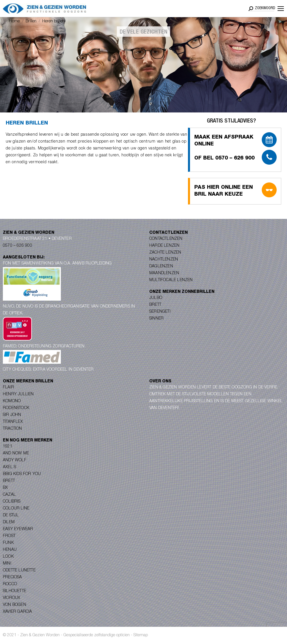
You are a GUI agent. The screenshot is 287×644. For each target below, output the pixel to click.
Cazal (9, 495)
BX (5, 488)
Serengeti (160, 312)
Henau (10, 550)
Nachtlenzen (164, 260)
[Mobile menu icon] (281, 9)
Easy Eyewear (18, 529)
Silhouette (14, 591)
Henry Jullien (18, 394)
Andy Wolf (15, 460)
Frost (9, 536)
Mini (7, 564)
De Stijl (11, 515)
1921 (8, 447)
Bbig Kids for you (22, 474)
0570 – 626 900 (18, 246)
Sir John (12, 415)
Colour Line (16, 509)
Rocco (10, 584)
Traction (12, 429)
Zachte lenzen (165, 253)
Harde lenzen (164, 246)
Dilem (9, 522)
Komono (12, 401)
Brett (155, 305)
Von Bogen (14, 605)
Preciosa (12, 577)
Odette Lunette (19, 571)
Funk (8, 543)
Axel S (9, 467)
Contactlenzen (166, 239)
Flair (8, 388)
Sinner (156, 319)
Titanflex (13, 422)
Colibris (12, 502)
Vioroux (11, 598)
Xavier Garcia (18, 612)
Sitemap (141, 635)
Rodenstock (16, 408)
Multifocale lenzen (171, 280)
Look (8, 557)
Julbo (156, 298)
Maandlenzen (164, 273)
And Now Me (16, 454)
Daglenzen (161, 266)
